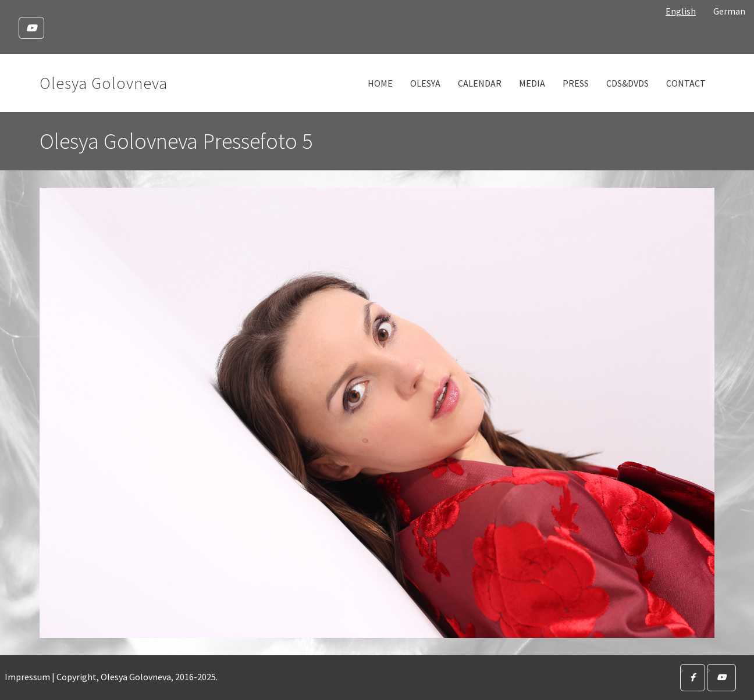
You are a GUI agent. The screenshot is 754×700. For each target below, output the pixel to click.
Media (532, 83)
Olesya (425, 83)
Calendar (480, 83)
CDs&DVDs (627, 83)
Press (576, 83)
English (681, 11)
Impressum (27, 677)
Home (380, 83)
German (729, 11)
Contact (686, 83)
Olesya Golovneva (104, 83)
